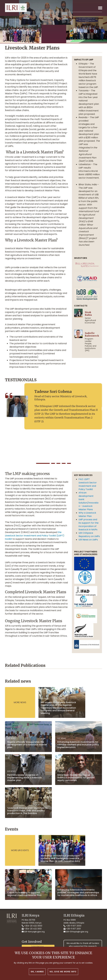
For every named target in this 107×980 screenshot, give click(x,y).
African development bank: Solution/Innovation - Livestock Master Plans (89, 501)
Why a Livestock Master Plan (87, 514)
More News (20, 702)
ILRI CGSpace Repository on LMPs (89, 535)
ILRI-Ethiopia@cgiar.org (76, 932)
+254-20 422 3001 (32, 929)
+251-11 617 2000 (72, 926)
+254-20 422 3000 (32, 926)
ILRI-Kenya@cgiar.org (33, 932)
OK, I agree (37, 972)
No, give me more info (63, 972)
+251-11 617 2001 (72, 929)
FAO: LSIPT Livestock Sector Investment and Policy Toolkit (88, 484)
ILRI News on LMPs (89, 540)
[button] (43, 463)
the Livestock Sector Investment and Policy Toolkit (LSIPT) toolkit (35, 536)
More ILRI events (20, 850)
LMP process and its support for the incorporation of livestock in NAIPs (89, 525)
